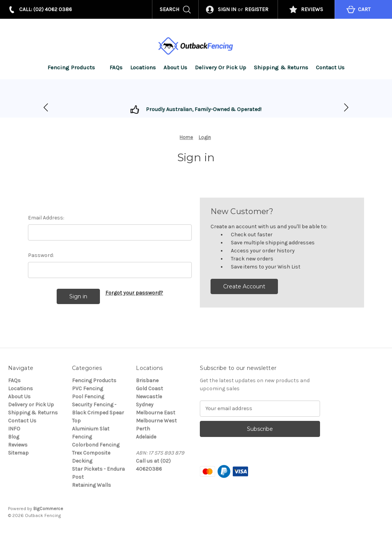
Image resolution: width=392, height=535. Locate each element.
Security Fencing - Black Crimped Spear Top (98, 413)
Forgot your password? (134, 293)
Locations (143, 67)
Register (256, 9)
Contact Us (330, 67)
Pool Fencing (88, 397)
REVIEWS (312, 9)
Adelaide (146, 437)
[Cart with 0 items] (363, 9)
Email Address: (46, 218)
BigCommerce (48, 509)
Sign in (227, 9)
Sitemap (18, 453)
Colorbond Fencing (96, 445)
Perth (143, 429)
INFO (14, 429)
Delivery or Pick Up (220, 67)
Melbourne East (156, 413)
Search (169, 9)
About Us (175, 67)
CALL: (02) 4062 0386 (46, 9)
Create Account (244, 286)
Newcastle (149, 397)
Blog (14, 437)
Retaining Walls (91, 485)
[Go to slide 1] (346, 108)
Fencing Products (75, 67)
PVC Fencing (87, 389)
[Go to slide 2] (46, 108)
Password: (41, 255)
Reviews (18, 445)
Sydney (145, 405)
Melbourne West (156, 421)
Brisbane (147, 380)
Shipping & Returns (281, 67)
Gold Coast (149, 389)
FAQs (116, 67)
